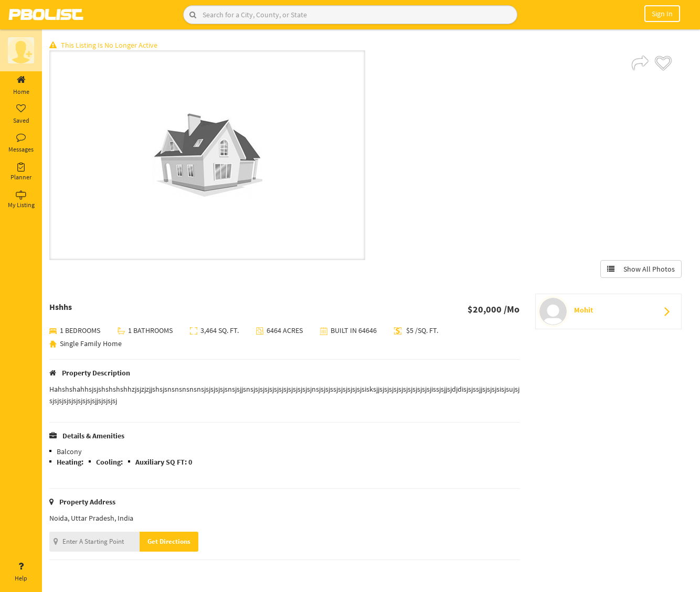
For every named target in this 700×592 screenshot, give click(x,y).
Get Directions (169, 541)
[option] (208, 155)
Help (21, 572)
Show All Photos (641, 269)
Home (21, 85)
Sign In (662, 14)
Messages (21, 143)
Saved (21, 114)
